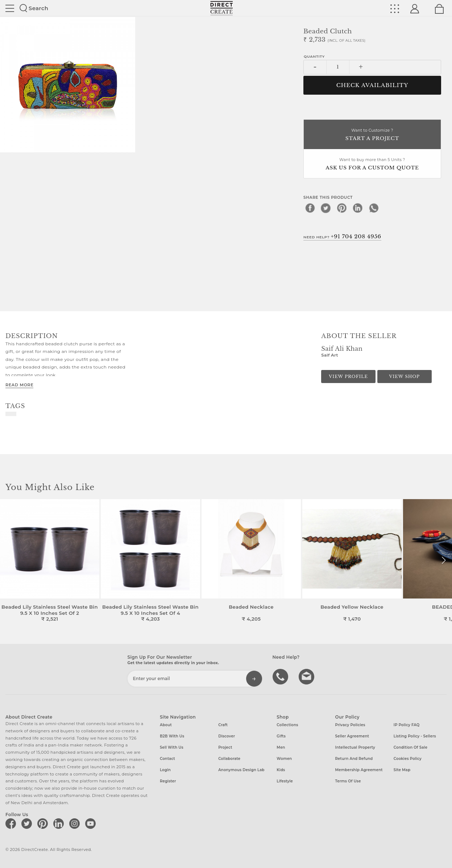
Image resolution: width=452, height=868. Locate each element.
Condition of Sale (410, 747)
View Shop (404, 377)
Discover (227, 736)
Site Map (402, 770)
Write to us (307, 676)
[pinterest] (342, 208)
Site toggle (10, 8)
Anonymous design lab (241, 770)
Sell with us (172, 747)
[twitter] (326, 208)
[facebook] (310, 208)
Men (281, 747)
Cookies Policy (408, 759)
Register (168, 781)
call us (281, 676)
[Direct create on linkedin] (60, 823)
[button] (443, 560)
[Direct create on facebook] (12, 823)
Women (284, 759)
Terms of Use (348, 781)
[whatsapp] (374, 208)
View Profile (348, 377)
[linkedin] (358, 208)
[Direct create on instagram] (76, 823)
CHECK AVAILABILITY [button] (372, 85)
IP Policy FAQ (407, 725)
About (166, 725)
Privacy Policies (350, 725)
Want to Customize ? (372, 135)
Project (225, 747)
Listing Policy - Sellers (415, 736)
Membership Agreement (359, 770)
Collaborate (229, 759)
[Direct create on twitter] (28, 823)
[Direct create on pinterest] (44, 823)
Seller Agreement (352, 736)
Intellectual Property (355, 747)
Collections (287, 725)
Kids (281, 770)
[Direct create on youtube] (92, 823)
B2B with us (172, 736)
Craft (223, 725)
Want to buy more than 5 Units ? (372, 164)
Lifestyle (285, 781)
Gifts (281, 736)
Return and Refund (354, 759)
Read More (19, 385)
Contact (167, 759)
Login (165, 770)
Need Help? (342, 236)
